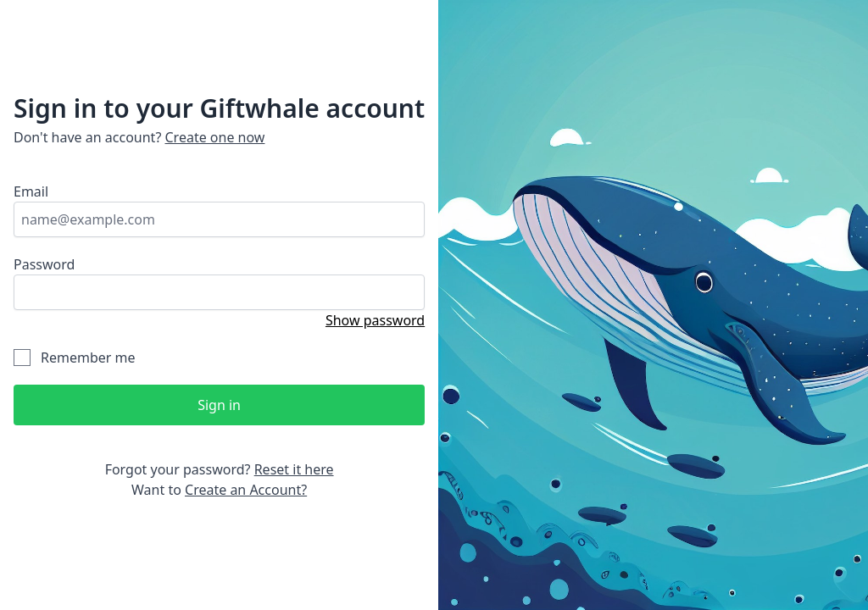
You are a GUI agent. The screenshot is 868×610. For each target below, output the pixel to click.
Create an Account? (246, 490)
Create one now (215, 137)
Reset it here (294, 469)
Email (31, 191)
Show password (375, 320)
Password (44, 264)
